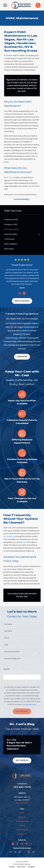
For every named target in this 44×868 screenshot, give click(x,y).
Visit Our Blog (22, 760)
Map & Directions (22, 803)
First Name (8, 624)
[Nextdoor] (27, 844)
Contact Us (22, 834)
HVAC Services (22, 830)
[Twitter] (31, 844)
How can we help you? (12, 659)
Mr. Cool (9, 177)
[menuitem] (22, 220)
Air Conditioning (22, 821)
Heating (22, 826)
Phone (7, 638)
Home (22, 813)
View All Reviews (22, 301)
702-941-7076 (22, 787)
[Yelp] (22, 844)
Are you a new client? (12, 652)
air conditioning (9, 536)
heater (25, 542)
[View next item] (24, 293)
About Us (22, 817)
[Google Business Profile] (13, 844)
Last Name (8, 631)
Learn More (22, 357)
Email (6, 645)
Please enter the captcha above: (15, 672)
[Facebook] (17, 844)
